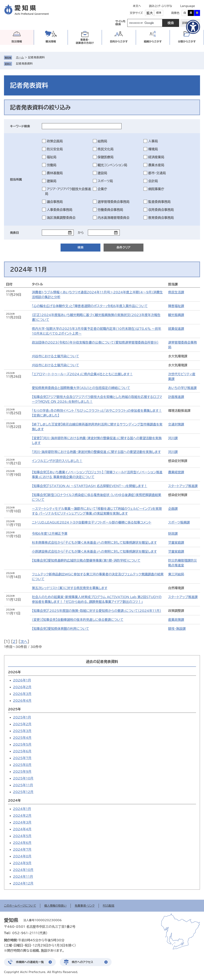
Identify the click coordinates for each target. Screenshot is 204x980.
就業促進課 (176, 329)
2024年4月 (22, 829)
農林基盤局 (55, 173)
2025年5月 (22, 744)
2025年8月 (22, 765)
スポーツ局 (105, 181)
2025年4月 (22, 738)
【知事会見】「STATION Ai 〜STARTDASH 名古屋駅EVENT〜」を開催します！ (90, 486)
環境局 (153, 149)
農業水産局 (156, 165)
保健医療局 (106, 157)
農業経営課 (176, 472)
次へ (24, 642)
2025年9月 (22, 772)
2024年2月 (22, 816)
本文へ (137, 6)
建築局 (52, 181)
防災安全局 (55, 149)
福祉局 (52, 157)
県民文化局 (106, 149)
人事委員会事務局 (60, 210)
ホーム (20, 57)
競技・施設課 (177, 629)
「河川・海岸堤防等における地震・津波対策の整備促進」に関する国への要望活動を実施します (96, 452)
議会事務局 (55, 202)
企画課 (173, 509)
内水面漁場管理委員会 (114, 218)
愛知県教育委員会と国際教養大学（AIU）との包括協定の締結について (81, 388)
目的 (119, 42)
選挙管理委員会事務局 (114, 202)
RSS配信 (109, 906)
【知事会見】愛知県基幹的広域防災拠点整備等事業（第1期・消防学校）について (86, 560)
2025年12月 (23, 792)
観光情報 (51, 42)
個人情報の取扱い (55, 906)
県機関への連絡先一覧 (30, 962)
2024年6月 (22, 843)
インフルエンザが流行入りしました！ (57, 461)
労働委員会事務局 (110, 210)
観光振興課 (176, 315)
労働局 (52, 165)
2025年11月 (23, 785)
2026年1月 (22, 680)
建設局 (102, 173)
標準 (159, 13)
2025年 (14, 709)
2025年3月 (22, 731)
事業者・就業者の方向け (85, 41)
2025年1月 (22, 717)
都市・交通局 (157, 173)
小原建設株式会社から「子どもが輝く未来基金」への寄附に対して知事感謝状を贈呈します (94, 551)
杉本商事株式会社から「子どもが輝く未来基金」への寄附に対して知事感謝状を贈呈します (94, 543)
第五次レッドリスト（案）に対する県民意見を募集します (70, 588)
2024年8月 (22, 856)
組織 (153, 42)
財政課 (173, 534)
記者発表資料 (24, 64)
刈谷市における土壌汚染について (55, 356)
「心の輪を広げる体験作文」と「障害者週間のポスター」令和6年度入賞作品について (90, 306)
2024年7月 (22, 849)
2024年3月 (22, 822)
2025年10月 (23, 778)
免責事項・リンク (85, 906)
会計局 (153, 181)
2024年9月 (22, 863)
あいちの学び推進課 (182, 388)
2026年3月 (22, 694)
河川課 (173, 438)
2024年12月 (23, 883)
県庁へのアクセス (82, 962)
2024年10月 (23, 870)
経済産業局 (156, 157)
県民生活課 (176, 292)
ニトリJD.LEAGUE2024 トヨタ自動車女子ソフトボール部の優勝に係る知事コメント (92, 522)
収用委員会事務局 (161, 210)
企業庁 (102, 189)
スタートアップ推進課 (183, 486)
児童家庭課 (176, 543)
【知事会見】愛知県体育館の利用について (60, 629)
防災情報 (17, 42)
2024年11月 (23, 877)
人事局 (153, 141)
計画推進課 (176, 397)
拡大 (150, 13)
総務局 (102, 141)
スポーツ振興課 (179, 522)
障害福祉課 (176, 306)
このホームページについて (20, 906)
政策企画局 (55, 141)
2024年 (14, 800)
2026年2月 (22, 687)
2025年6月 (22, 751)
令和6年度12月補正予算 (50, 534)
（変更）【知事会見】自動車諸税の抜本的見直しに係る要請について (78, 620)
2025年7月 (22, 758)
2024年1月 (22, 809)
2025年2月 (22, 724)
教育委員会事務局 (161, 218)
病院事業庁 (156, 189)
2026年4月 (22, 701)
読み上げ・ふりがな (161, 6)
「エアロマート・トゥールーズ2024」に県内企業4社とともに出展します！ (82, 374)
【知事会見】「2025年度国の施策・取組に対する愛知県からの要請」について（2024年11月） (97, 611)
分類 (187, 42)
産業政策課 (176, 620)
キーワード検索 (20, 126)
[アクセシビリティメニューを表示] (193, 27)
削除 (35, 64)
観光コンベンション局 (112, 165)
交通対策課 (176, 424)
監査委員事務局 (159, 202)
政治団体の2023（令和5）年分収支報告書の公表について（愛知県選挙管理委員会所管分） (95, 342)
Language (188, 6)
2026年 (14, 672)
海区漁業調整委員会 (61, 218)
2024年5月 (22, 836)
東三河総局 (176, 574)
